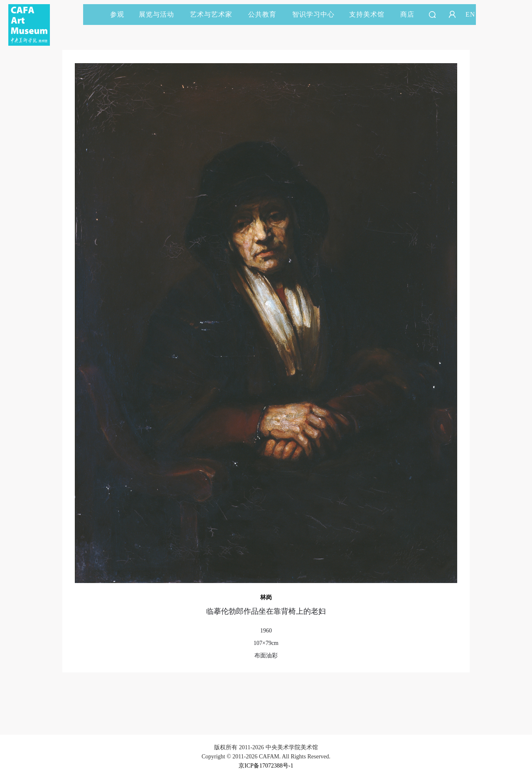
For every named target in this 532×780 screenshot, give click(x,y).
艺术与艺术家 (215, 14)
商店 (407, 14)
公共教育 (266, 14)
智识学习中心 (313, 14)
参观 (117, 14)
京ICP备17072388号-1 (266, 766)
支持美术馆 (371, 14)
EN (470, 14)
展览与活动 (160, 14)
